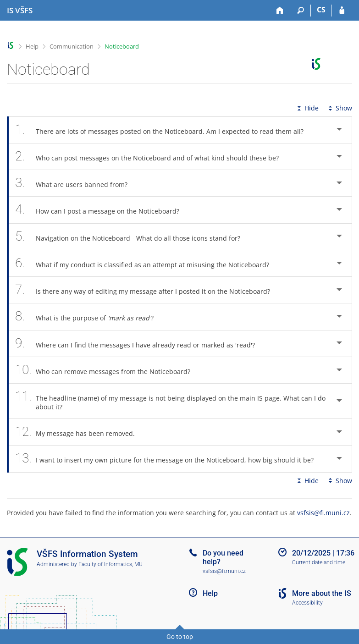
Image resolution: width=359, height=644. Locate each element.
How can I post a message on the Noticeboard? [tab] (102, 210)
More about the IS (322, 593)
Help (32, 46)
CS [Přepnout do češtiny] (321, 10)
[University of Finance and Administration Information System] (20, 11)
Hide (307, 108)
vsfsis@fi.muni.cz (323, 513)
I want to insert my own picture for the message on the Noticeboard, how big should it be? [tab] (169, 459)
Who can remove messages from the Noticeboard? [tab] (108, 370)
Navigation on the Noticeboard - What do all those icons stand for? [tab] (133, 237)
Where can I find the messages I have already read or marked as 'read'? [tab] (140, 344)
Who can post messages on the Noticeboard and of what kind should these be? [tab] (152, 157)
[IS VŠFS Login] (342, 11)
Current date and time (319, 562)
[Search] (301, 11)
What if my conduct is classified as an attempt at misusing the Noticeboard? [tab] (147, 263)
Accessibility (307, 603)
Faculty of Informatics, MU (110, 564)
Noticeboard (122, 46)
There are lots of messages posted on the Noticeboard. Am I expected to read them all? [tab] (164, 130)
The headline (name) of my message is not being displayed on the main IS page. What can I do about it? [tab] (170, 401)
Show (339, 108)
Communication (72, 46)
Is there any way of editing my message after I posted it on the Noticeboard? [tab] (148, 290)
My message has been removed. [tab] (80, 432)
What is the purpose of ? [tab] (89, 316)
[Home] (280, 11)
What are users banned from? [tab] (76, 183)
